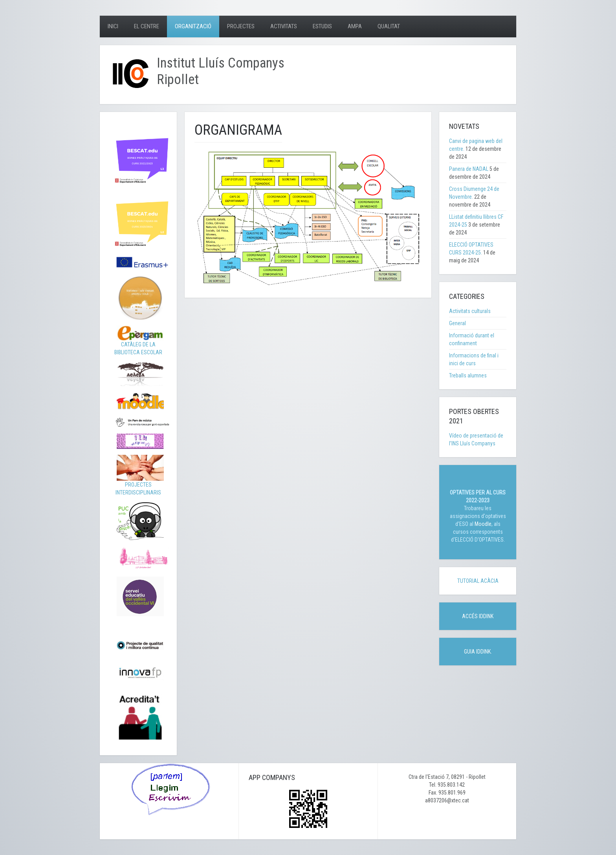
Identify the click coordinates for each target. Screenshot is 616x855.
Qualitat (389, 26)
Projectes (241, 26)
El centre (147, 26)
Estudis (322, 26)
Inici (113, 26)
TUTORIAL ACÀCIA (478, 581)
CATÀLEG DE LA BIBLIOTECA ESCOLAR (139, 342)
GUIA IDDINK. (478, 652)
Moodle (483, 524)
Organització (193, 26)
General (457, 323)
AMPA (355, 26)
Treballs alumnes (468, 375)
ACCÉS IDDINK (478, 616)
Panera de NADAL (469, 169)
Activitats (284, 26)
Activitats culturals (470, 311)
